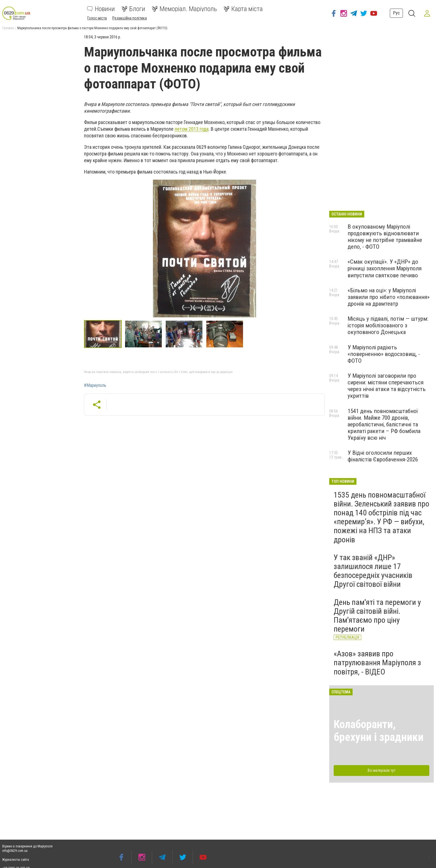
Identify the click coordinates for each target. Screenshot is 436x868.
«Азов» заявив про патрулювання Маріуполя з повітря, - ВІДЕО (377, 663)
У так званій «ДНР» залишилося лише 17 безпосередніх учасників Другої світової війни (373, 571)
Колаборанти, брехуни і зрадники (379, 731)
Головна (8, 28)
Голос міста (97, 18)
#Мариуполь (95, 385)
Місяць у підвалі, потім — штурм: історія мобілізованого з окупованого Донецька (388, 325)
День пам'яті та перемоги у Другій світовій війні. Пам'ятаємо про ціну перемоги (377, 616)
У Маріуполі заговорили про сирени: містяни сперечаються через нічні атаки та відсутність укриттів (387, 386)
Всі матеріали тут (381, 770)
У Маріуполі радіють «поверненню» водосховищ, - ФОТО (384, 354)
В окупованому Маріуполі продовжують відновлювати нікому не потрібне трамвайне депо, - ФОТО (385, 237)
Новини (101, 9)
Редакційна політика (130, 18)
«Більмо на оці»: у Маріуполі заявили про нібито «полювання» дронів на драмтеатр (389, 297)
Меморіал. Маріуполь (184, 9)
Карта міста (243, 9)
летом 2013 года (192, 129)
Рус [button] (396, 13)
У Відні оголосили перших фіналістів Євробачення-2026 (383, 456)
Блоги (133, 9)
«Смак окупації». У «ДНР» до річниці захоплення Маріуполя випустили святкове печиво (385, 268)
